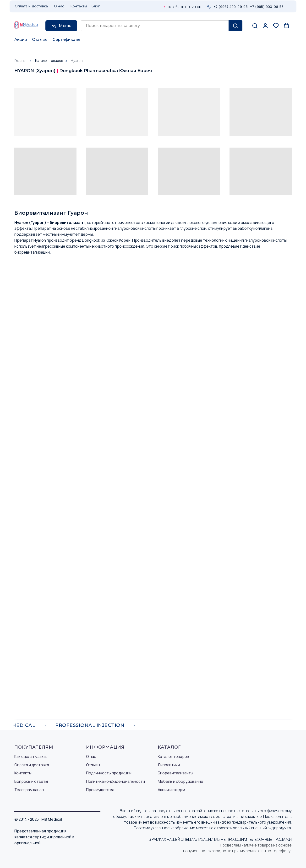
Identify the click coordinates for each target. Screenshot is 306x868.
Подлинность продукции (109, 773)
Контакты (23, 773)
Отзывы (40, 40)
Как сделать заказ (31, 756)
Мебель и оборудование (180, 781)
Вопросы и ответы (31, 781)
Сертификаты (66, 40)
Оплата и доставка (32, 765)
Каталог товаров (49, 61)
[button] (255, 26)
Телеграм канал (29, 790)
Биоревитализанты (175, 773)
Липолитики (169, 765)
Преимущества (100, 790)
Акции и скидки (171, 790)
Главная (21, 61)
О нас (91, 756)
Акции (21, 40)
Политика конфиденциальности (115, 781)
